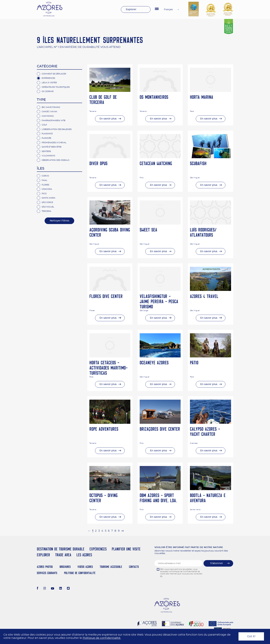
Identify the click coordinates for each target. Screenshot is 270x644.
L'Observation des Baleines (57, 129)
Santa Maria (48, 198)
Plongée (46, 138)
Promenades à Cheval (54, 143)
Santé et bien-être (52, 147)
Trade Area (63, 555)
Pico (44, 194)
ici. (161, 576)
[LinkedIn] (61, 589)
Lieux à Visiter (49, 83)
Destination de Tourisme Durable (61, 549)
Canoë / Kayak (49, 112)
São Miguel (48, 207)
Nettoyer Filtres (59, 221)
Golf (44, 125)
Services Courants (47, 573)
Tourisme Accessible (111, 567)
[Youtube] (53, 589)
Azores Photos (45, 567)
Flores (45, 185)
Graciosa (47, 189)
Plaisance (47, 134)
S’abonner (217, 563)
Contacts (134, 567)
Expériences (48, 78)
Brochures (65, 567)
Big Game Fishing (51, 107)
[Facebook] (38, 589)
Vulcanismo (48, 156)
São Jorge (47, 202)
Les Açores (84, 555)
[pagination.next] (122, 531)
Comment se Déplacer (54, 74)
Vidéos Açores (85, 567)
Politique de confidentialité (80, 573)
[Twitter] (68, 589)
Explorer (131, 9)
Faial (44, 180)
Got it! (251, 636)
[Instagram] (45, 589)
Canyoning (48, 116)
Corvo (45, 176)
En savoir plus (108, 119)
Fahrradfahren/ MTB (53, 121)
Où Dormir (48, 91)
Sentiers (46, 151)
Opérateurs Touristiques (56, 87)
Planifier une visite (126, 549)
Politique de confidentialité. (102, 638)
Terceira (46, 211)
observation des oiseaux (56, 160)
